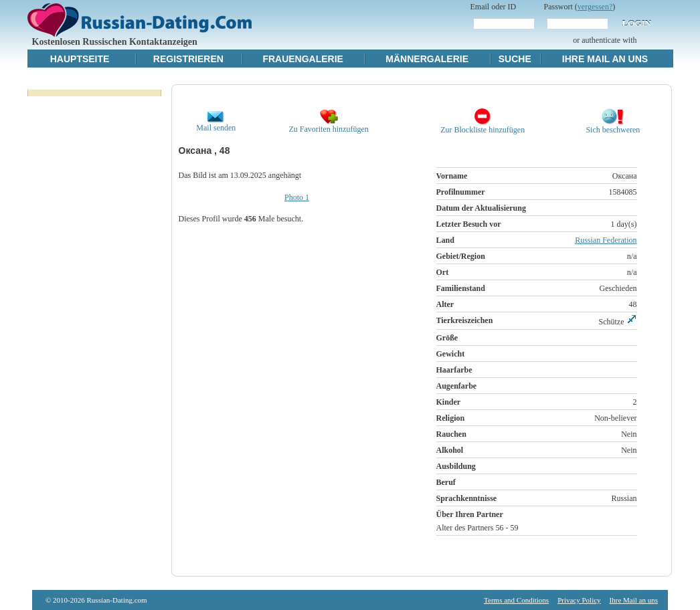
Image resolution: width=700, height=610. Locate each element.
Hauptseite (80, 59)
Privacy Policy (579, 600)
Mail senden (216, 124)
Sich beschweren (613, 126)
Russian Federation (606, 240)
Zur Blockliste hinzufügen (483, 126)
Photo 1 (297, 197)
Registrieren (188, 59)
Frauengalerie (303, 59)
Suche (515, 59)
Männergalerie (427, 59)
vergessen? (595, 7)
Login (637, 23)
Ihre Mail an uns (605, 59)
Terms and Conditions (516, 600)
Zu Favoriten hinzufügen (328, 125)
